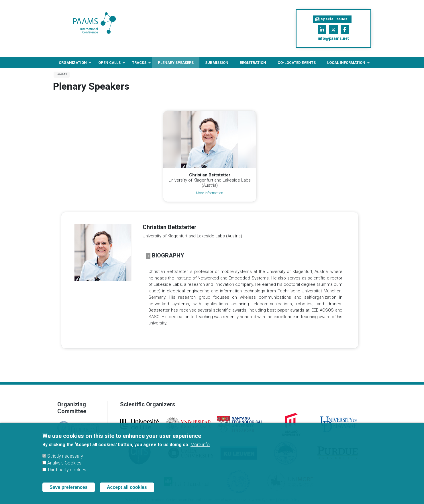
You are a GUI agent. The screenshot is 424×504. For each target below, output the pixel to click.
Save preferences (69, 492)
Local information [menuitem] (346, 64)
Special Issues (331, 19)
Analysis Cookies (64, 467)
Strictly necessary (65, 461)
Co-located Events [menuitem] (297, 63)
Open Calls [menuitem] (109, 64)
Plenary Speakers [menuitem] (176, 63)
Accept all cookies (127, 492)
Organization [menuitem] (73, 64)
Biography (165, 256)
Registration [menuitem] (253, 63)
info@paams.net (333, 38)
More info (200, 449)
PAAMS (62, 74)
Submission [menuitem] (217, 63)
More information (210, 193)
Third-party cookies (67, 474)
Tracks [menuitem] (139, 64)
